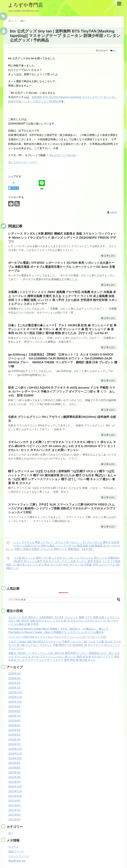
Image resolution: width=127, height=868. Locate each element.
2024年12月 (15, 749)
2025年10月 (15, 702)
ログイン (14, 847)
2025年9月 (15, 707)
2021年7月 (15, 810)
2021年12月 (15, 787)
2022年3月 (15, 777)
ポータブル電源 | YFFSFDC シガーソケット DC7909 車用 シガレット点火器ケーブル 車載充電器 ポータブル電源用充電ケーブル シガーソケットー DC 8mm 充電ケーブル (62, 267)
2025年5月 (15, 725)
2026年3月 (15, 678)
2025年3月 (15, 735)
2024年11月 (15, 754)
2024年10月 (15, 758)
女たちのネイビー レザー (23, 162)
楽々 (115, 51)
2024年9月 (15, 763)
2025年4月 (15, 730)
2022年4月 (15, 772)
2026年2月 (15, 683)
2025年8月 (15, 711)
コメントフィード (19, 856)
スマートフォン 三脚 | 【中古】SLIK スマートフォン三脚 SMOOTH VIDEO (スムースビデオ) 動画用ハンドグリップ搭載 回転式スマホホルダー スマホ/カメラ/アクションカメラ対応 (62, 509)
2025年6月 (15, 721)
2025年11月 (15, 697)
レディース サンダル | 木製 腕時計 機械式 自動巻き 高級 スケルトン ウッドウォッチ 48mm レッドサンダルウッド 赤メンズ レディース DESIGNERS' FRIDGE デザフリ (62, 238)
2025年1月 (15, 744)
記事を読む (110, 256)
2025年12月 (15, 692)
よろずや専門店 (26, 5)
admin (113, 212)
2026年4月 (15, 674)
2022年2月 (15, 782)
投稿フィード (16, 852)
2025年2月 (15, 740)
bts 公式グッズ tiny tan (63, 155)
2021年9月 (15, 801)
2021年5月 (15, 820)
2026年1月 (15, 688)
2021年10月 (15, 796)
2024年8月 (15, 768)
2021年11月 (15, 791)
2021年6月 (15, 815)
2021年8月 (15, 805)
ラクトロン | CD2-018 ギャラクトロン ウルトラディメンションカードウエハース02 (57, 637)
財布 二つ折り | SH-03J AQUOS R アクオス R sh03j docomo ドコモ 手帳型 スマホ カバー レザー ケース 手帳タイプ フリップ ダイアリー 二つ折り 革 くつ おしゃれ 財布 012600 (62, 392)
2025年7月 (15, 716)
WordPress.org (17, 861)
